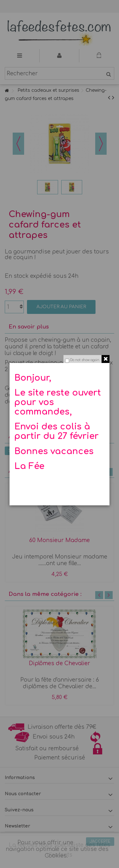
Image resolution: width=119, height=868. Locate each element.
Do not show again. (85, 360)
